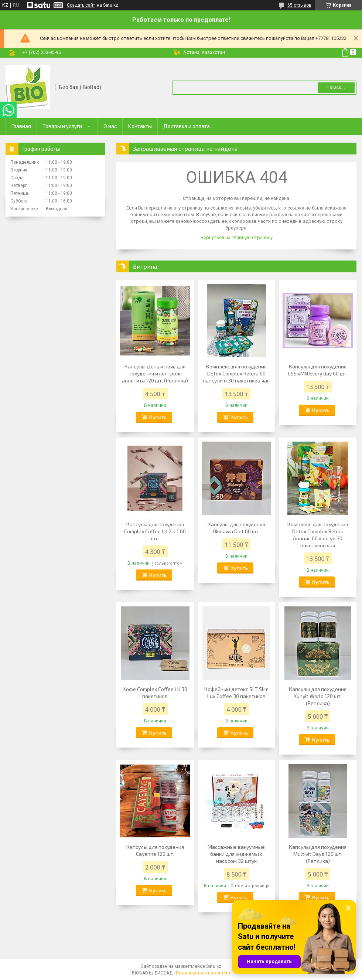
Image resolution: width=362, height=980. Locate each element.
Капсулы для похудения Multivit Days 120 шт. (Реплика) (318, 854)
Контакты (140, 126)
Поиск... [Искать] (336, 87)
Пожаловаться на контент (203, 973)
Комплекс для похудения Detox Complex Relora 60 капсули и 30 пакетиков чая (236, 373)
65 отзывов (299, 5)
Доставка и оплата (187, 126)
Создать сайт (81, 5)
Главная (21, 126)
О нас (110, 126)
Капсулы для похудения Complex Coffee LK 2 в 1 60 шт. (155, 531)
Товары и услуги (62, 126)
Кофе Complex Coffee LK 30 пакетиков (155, 693)
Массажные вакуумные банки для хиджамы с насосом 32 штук (236, 854)
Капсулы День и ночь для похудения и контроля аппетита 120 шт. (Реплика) (155, 373)
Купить (158, 417)
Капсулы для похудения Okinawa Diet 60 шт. (236, 528)
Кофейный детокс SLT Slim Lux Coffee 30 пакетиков (236, 693)
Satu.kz (214, 966)
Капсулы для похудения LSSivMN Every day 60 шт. (318, 370)
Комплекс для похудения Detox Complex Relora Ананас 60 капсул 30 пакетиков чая (318, 535)
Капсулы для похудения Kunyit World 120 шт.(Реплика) (318, 696)
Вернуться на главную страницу (237, 237)
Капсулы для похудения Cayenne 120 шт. (155, 850)
